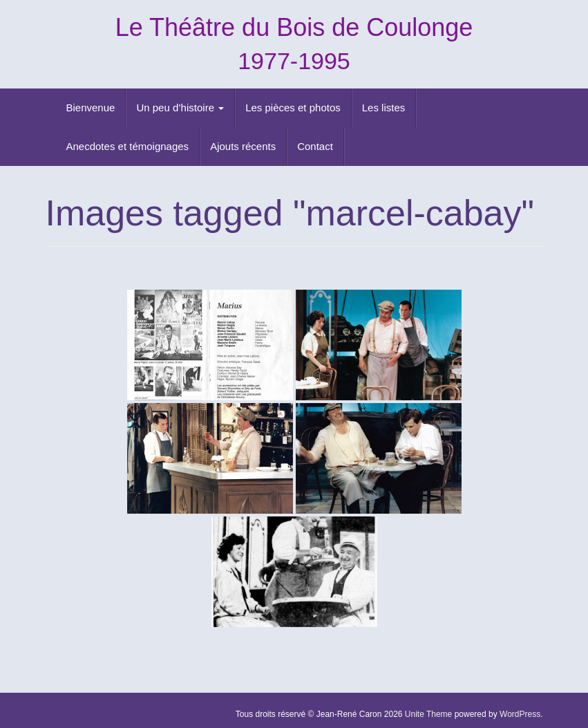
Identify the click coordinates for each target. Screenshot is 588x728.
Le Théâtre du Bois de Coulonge (294, 27)
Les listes (384, 108)
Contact (315, 146)
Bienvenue (91, 108)
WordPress (520, 714)
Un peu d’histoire (180, 108)
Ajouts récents (243, 146)
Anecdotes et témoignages (128, 146)
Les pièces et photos (293, 108)
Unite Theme (428, 714)
